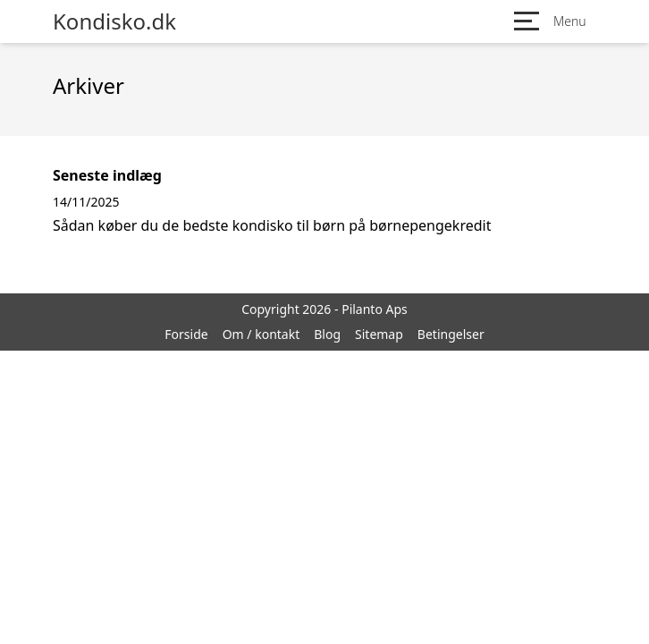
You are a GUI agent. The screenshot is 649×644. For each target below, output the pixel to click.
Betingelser (451, 334)
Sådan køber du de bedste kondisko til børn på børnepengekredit (272, 225)
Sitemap (379, 334)
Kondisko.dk (114, 21)
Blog (327, 334)
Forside (186, 334)
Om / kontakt (261, 334)
